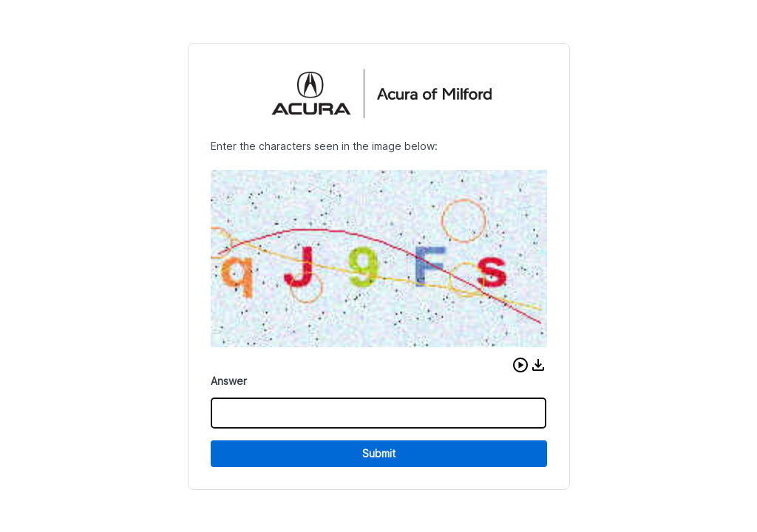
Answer (229, 381)
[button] (520, 365)
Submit (379, 453)
